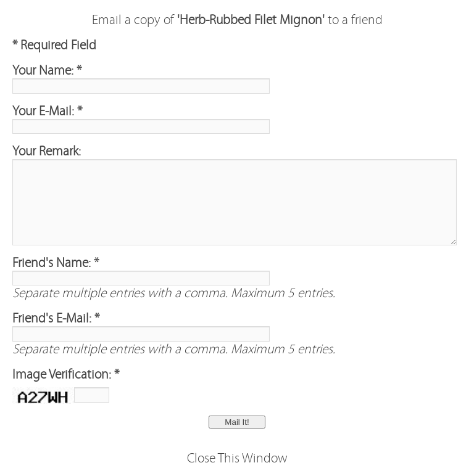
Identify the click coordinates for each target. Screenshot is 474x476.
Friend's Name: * (56, 263)
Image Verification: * (66, 375)
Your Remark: (47, 151)
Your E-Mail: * (47, 111)
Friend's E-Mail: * (56, 318)
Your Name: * (47, 71)
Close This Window (237, 458)
